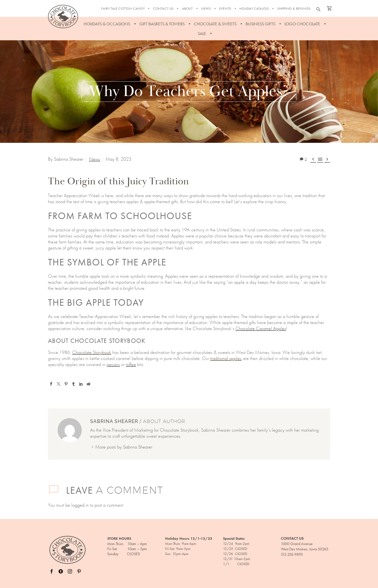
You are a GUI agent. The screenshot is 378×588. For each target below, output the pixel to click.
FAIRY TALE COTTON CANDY (123, 8)
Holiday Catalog (254, 8)
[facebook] (52, 571)
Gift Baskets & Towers (162, 24)
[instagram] (70, 571)
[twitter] (61, 571)
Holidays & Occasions (107, 24)
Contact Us (163, 8)
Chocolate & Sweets (215, 24)
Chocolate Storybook (92, 352)
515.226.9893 (292, 554)
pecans (113, 364)
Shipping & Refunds (294, 8)
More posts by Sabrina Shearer (124, 447)
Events (225, 8)
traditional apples (226, 358)
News (206, 8)
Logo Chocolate (302, 24)
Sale (202, 33)
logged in (80, 505)
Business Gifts (260, 24)
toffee (131, 364)
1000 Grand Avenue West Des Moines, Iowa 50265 (305, 546)
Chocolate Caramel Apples (261, 328)
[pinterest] (79, 571)
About (187, 8)
